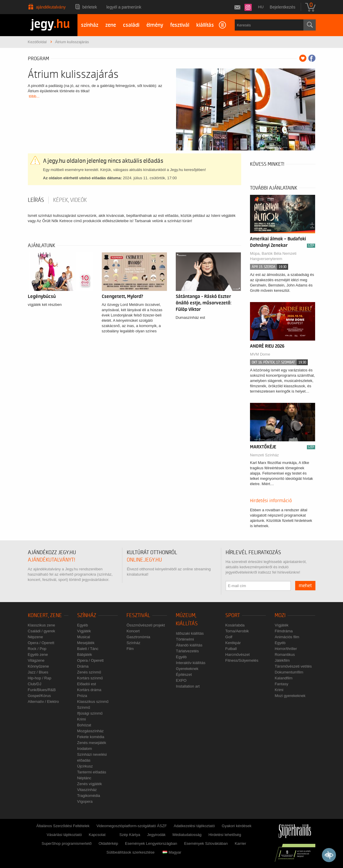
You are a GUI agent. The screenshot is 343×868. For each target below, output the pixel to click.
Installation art (188, 686)
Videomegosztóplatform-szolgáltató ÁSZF (132, 826)
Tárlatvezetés (187, 651)
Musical (84, 637)
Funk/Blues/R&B (42, 690)
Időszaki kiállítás (190, 633)
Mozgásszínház (90, 731)
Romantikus (285, 655)
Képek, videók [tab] (70, 200)
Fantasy (281, 684)
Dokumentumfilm (289, 672)
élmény (155, 25)
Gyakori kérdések (237, 826)
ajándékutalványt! (51, 560)
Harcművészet (238, 655)
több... (34, 96)
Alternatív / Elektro (43, 702)
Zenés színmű (89, 672)
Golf (229, 637)
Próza (82, 696)
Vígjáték (84, 631)
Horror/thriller (286, 649)
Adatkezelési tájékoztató (194, 826)
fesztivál (180, 25)
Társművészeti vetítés (293, 666)
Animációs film (287, 637)
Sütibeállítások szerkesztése (131, 852)
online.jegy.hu (144, 560)
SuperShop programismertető (67, 843)
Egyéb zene (38, 655)
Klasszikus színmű (93, 702)
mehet (305, 586)
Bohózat (84, 725)
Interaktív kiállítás (190, 663)
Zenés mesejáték (92, 743)
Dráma (83, 666)
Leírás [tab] (36, 200)
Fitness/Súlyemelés (242, 660)
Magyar (172, 852)
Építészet (184, 675)
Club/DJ (35, 684)
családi (131, 25)
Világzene (36, 660)
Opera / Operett (41, 643)
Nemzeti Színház (264, 455)
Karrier (240, 843)
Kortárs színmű (90, 678)
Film (130, 649)
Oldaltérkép (108, 843)
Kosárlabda (235, 625)
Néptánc (84, 778)
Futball (231, 649)
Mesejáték (86, 643)
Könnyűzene (38, 666)
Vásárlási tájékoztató (64, 835)
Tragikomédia (89, 796)
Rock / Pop (37, 649)
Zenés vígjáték (90, 784)
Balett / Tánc (88, 649)
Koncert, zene (45, 615)
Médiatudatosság (187, 835)
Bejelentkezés (282, 7)
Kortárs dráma (89, 690)
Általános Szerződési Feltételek (63, 826)
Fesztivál (138, 615)
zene (111, 25)
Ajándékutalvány (51, 7)
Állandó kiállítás (189, 645)
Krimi (82, 719)
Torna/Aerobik (237, 631)
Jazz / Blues (38, 672)
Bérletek (90, 7)
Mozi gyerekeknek (290, 696)
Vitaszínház (87, 790)
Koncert (133, 631)
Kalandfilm (284, 678)
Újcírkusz (85, 766)
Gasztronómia (138, 637)
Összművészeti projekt (146, 625)
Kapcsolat (97, 835)
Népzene (36, 637)
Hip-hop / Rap (40, 678)
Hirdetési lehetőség (225, 835)
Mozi (280, 615)
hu (261, 7)
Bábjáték (85, 655)
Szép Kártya (130, 835)
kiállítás (205, 25)
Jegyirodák (156, 835)
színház (90, 25)
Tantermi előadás (92, 772)
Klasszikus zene (42, 625)
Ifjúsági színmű (90, 713)
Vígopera (85, 801)
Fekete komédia (91, 737)
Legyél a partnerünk (124, 7)
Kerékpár (233, 643)
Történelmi (185, 639)
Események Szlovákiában (206, 843)
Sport (233, 615)
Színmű (84, 707)
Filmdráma (284, 631)
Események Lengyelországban (151, 843)
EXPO (181, 680)
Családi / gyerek (42, 631)
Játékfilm (282, 660)
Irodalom (85, 749)
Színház (87, 615)
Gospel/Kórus (39, 696)
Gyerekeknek (187, 669)
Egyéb (83, 625)
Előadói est (87, 684)
